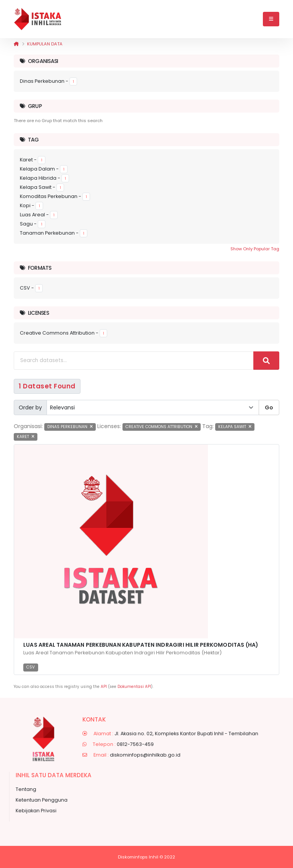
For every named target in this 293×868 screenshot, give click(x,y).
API (104, 687)
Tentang (26, 789)
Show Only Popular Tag (255, 249)
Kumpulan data (45, 44)
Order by (30, 407)
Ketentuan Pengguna (42, 800)
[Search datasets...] (134, 361)
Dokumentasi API (134, 687)
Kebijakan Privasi (36, 811)
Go (269, 407)
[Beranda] (16, 44)
